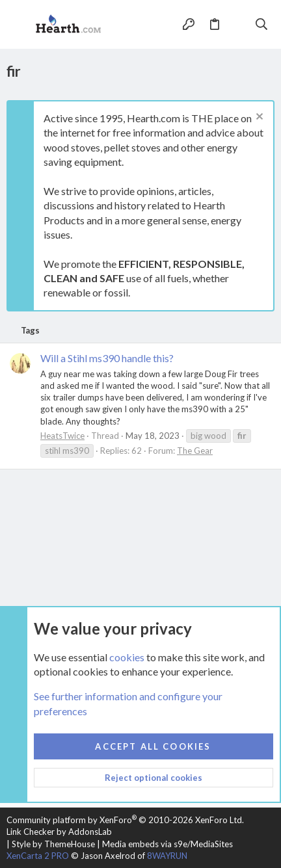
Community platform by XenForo (125, 820)
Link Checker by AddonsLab (59, 832)
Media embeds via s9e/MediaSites (167, 844)
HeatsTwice (62, 436)
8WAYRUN (167, 856)
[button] (20, 25)
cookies (127, 656)
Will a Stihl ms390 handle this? (107, 358)
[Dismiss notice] (258, 118)
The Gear (195, 451)
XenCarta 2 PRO (38, 856)
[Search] (262, 24)
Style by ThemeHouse (53, 844)
